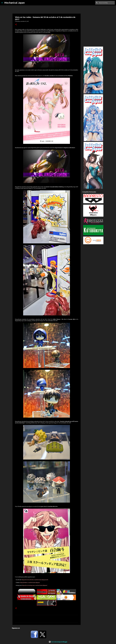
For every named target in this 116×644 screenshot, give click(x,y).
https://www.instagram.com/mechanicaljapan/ (35, 585)
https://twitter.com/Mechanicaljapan (30, 583)
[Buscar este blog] (107, 3)
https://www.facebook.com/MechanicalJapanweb (35, 580)
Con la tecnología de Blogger (58, 642)
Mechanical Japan (15, 3)
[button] (16, 25)
